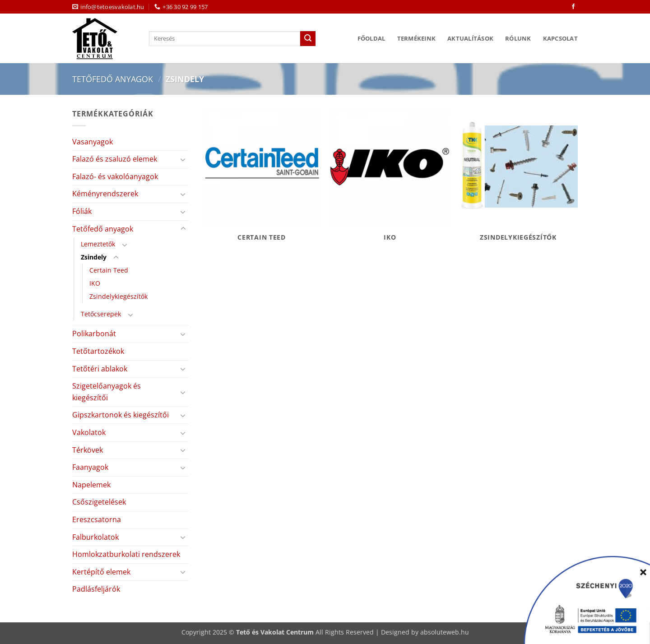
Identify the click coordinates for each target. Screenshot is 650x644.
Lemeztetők (98, 244)
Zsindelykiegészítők (118, 296)
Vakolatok (89, 432)
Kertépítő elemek (101, 572)
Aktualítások (470, 38)
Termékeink (417, 38)
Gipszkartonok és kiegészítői (121, 415)
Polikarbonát (94, 334)
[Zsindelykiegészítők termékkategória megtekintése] (518, 180)
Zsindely (94, 257)
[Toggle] (183, 159)
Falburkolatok (95, 537)
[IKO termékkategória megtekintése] (390, 180)
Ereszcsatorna (97, 519)
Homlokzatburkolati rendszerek (126, 554)
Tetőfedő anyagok (113, 79)
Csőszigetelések (99, 502)
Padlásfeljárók (96, 589)
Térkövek (88, 450)
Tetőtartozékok (98, 351)
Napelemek (91, 485)
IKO (95, 283)
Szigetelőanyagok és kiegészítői (107, 392)
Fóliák (82, 211)
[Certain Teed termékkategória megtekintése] (262, 180)
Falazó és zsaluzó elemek (115, 159)
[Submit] (308, 39)
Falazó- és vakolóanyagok (115, 176)
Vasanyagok (93, 142)
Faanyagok (90, 467)
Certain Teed (109, 270)
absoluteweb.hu (445, 632)
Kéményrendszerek (105, 194)
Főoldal (371, 38)
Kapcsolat (560, 38)
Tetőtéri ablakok (100, 369)
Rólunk (518, 38)
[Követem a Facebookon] (573, 7)
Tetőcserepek (101, 314)
